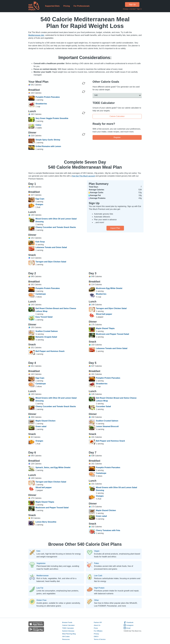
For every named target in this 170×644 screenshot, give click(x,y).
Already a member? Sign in (132, 9)
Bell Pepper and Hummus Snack (50, 351)
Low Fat (40, 588)
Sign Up (132, 4)
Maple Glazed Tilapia (105, 328)
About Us (97, 625)
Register (117, 137)
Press (96, 628)
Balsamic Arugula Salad (46, 337)
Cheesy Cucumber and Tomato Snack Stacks (56, 227)
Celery (38, 125)
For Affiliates (98, 631)
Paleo (97, 563)
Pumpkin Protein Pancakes (48, 97)
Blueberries (101, 294)
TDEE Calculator (68, 628)
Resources (66, 639)
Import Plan (115, 228)
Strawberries (41, 104)
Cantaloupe (41, 294)
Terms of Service (100, 639)
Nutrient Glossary (68, 631)
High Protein (99, 588)
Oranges (39, 204)
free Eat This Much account (83, 176)
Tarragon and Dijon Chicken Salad (51, 262)
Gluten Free (41, 600)
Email (127, 628)
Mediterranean (43, 576)
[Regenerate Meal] (84, 92)
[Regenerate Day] (84, 83)
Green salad (41, 426)
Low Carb (98, 576)
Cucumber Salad (103, 406)
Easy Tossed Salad (44, 317)
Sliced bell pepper (104, 314)
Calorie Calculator (117, 116)
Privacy (96, 634)
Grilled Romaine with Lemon (48, 146)
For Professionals (82, 6)
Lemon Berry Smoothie (46, 522)
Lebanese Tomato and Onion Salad (51, 247)
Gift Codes (66, 637)
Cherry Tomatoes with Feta (108, 530)
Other (96, 600)
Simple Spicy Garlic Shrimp (48, 140)
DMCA (96, 637)
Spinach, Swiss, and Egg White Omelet (53, 467)
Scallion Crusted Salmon (47, 331)
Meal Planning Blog (69, 634)
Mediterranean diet (36, 35)
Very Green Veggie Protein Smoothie (52, 118)
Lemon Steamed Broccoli (107, 426)
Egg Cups (40, 199)
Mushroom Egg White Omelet (109, 288)
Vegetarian (41, 563)
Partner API (98, 622)
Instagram (129, 625)
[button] (117, 95)
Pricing (67, 6)
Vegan (97, 551)
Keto (38, 551)
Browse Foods (67, 622)
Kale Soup (40, 242)
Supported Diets (52, 6)
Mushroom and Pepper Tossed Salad (113, 334)
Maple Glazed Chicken (46, 421)
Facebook (128, 622)
